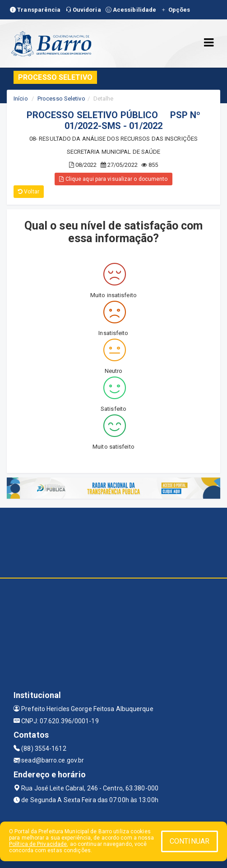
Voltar (29, 192)
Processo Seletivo (61, 99)
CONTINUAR (190, 841)
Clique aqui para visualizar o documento (113, 179)
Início (21, 99)
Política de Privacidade (38, 844)
